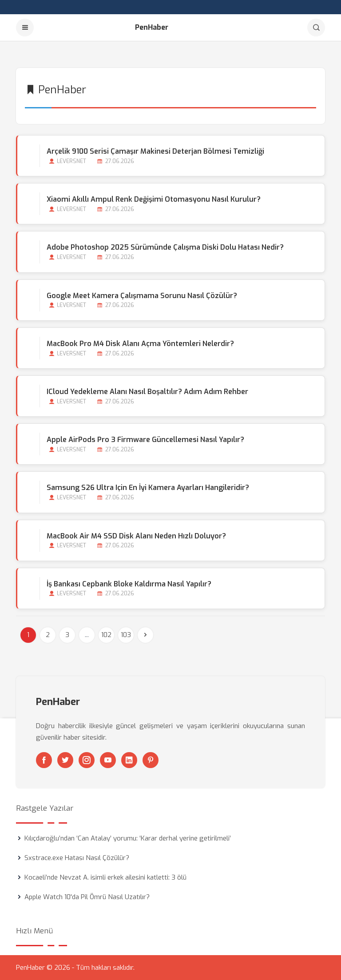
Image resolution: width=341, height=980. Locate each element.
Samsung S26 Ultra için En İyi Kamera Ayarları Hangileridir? (148, 488)
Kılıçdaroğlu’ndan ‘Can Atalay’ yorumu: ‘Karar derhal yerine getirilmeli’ (128, 838)
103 (126, 635)
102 (106, 635)
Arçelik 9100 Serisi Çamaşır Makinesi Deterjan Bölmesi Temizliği (155, 151)
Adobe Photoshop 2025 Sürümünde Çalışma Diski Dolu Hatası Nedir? (165, 247)
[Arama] (316, 28)
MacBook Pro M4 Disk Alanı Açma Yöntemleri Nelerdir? (140, 344)
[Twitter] (65, 760)
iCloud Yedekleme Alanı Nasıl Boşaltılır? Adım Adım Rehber (147, 392)
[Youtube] (108, 760)
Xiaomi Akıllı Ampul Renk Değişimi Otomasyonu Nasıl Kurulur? (154, 199)
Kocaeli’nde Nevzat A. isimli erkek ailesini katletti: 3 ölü (105, 877)
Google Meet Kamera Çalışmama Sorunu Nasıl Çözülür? (142, 296)
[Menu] (25, 28)
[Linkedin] (129, 760)
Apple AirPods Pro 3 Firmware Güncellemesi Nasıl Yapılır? (145, 440)
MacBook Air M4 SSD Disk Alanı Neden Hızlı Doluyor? (136, 536)
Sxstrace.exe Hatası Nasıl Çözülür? (77, 858)
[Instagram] (87, 760)
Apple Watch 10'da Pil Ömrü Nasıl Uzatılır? (87, 897)
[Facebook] (44, 760)
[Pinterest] (151, 760)
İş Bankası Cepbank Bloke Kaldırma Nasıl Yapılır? (129, 584)
